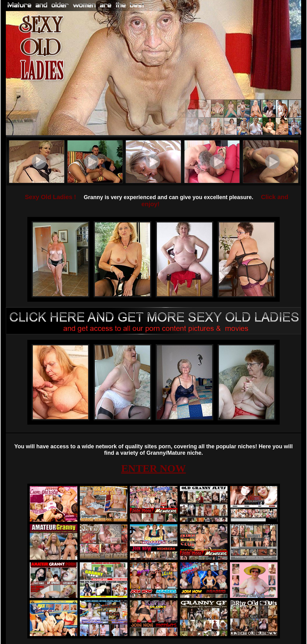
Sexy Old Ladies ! (51, 197)
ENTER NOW (154, 468)
